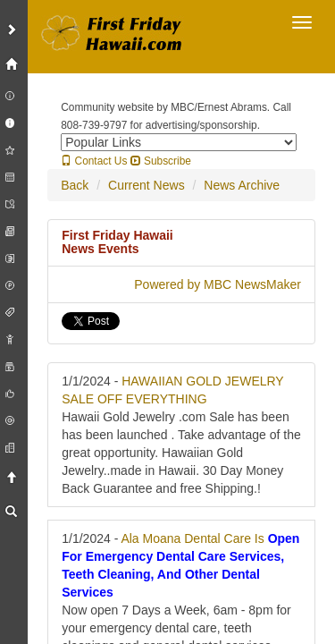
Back (75, 185)
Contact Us (94, 161)
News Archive (242, 185)
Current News (147, 185)
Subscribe (161, 161)
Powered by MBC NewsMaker (218, 284)
